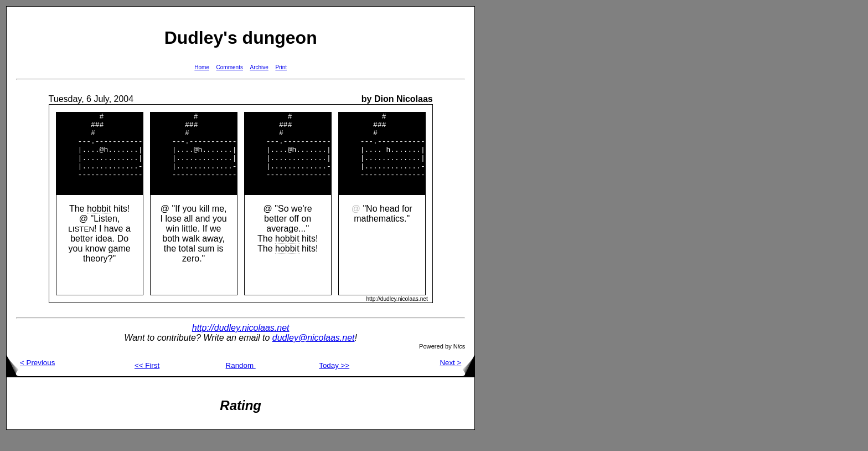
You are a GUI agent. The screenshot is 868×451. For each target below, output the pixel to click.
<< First (147, 380)
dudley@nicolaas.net (314, 353)
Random (241, 380)
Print (281, 67)
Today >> (334, 380)
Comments (230, 67)
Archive (259, 67)
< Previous (31, 378)
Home (202, 67)
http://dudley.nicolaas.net (241, 343)
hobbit (99, 224)
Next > (457, 378)
